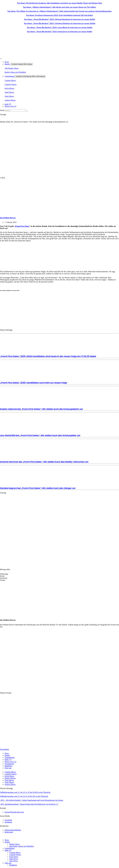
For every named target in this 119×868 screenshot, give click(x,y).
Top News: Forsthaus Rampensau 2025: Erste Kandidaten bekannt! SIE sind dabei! (59, 15)
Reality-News (14, 844)
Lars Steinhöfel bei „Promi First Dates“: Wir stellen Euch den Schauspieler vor (40, 435)
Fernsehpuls (4, 749)
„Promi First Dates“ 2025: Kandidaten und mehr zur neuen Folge (34, 383)
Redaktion (13, 865)
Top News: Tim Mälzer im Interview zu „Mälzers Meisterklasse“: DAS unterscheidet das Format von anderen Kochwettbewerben (59, 11)
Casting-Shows (15, 852)
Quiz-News (14, 861)
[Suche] (27, 111)
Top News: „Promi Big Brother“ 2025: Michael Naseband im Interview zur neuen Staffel (60, 19)
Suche (2, 110)
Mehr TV (8, 850)
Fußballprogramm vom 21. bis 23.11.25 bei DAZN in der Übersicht (25, 792)
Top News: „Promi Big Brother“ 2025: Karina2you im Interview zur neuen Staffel (59, 31)
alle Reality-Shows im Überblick (21, 846)
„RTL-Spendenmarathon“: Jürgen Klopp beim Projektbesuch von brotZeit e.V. (29, 804)
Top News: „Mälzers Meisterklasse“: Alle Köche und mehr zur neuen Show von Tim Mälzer (59, 7)
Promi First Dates (22, 226)
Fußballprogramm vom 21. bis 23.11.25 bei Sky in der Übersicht (24, 796)
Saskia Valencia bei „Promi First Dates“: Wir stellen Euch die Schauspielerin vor (41, 409)
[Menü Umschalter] (1, 59)
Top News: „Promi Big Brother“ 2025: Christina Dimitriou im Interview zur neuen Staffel (60, 23)
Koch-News (14, 857)
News (7, 840)
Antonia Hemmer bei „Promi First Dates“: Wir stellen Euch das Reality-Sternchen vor (44, 462)
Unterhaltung (10, 848)
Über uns (8, 863)
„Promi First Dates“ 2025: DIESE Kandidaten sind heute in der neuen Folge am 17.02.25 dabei (48, 356)
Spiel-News (14, 859)
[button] (59, 574)
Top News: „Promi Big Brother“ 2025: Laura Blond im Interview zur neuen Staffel (59, 27)
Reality (7, 842)
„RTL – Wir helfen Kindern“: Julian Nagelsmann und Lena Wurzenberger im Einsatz (32, 800)
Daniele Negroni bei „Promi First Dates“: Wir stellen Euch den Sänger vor (38, 488)
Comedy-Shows (15, 855)
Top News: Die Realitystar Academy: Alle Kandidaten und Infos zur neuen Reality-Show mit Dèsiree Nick (59, 3)
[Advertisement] (41, 256)
